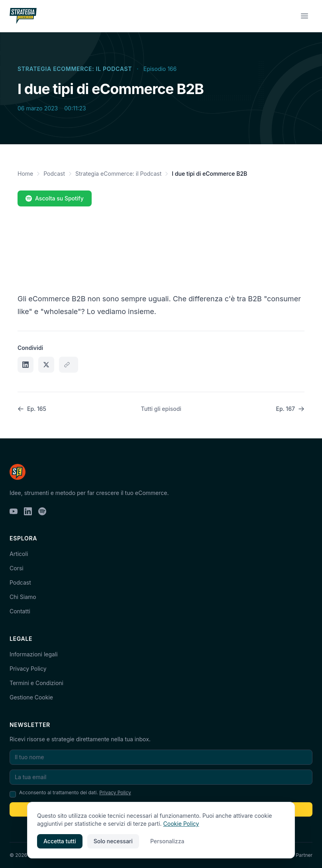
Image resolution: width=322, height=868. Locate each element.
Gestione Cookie (31, 697)
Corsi (17, 568)
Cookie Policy (181, 824)
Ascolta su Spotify (55, 198)
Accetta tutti (60, 841)
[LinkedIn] (28, 511)
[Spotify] (42, 511)
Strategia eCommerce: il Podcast (75, 69)
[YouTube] (14, 511)
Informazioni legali (34, 654)
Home (25, 174)
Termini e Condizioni (36, 683)
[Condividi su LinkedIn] (26, 365)
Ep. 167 (290, 409)
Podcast (54, 174)
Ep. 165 (32, 409)
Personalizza (167, 841)
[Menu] (304, 16)
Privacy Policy (28, 669)
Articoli (19, 554)
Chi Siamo (23, 597)
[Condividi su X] (46, 365)
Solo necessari (113, 841)
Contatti (20, 611)
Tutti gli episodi (161, 409)
